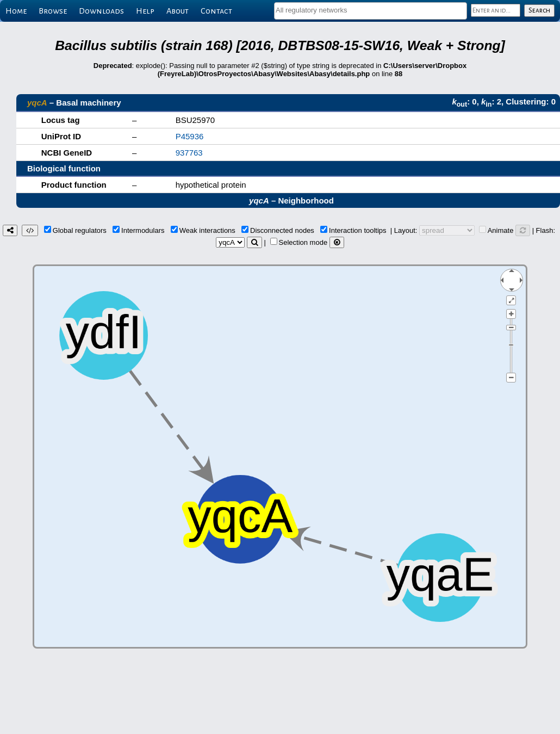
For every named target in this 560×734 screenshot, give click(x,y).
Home (16, 11)
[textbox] (371, 10)
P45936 (190, 136)
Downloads (101, 11)
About (178, 11)
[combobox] (371, 11)
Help (145, 11)
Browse (53, 11)
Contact (216, 11)
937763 (189, 153)
